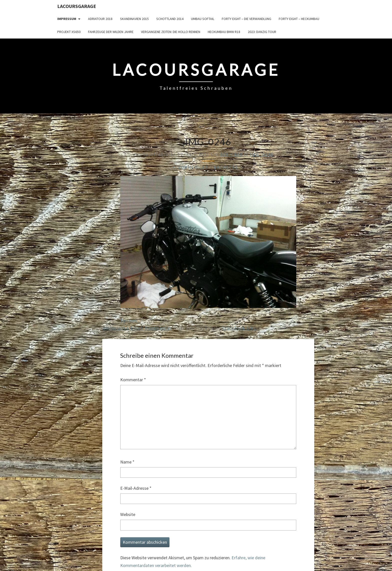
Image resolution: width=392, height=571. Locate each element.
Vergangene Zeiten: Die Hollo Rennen (171, 32)
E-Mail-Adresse (136, 488)
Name (127, 462)
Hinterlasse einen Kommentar (137, 328)
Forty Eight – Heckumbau (299, 19)
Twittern (128, 321)
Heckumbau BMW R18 (224, 32)
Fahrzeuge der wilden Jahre (111, 32)
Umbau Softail (203, 19)
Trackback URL (239, 328)
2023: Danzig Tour (262, 32)
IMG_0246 (262, 154)
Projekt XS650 (69, 32)
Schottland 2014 (170, 19)
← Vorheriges (190, 167)
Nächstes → (229, 167)
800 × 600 (231, 154)
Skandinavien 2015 (134, 19)
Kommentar (133, 380)
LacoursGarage (77, 6)
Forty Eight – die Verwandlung (246, 19)
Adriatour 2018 (100, 19)
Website (128, 514)
